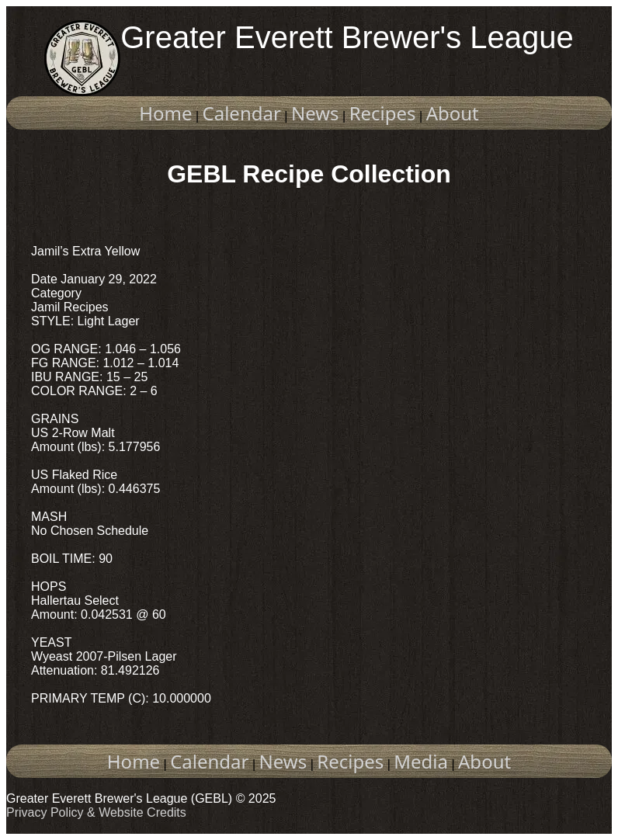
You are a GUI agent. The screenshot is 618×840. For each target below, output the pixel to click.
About (453, 113)
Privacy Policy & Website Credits (96, 812)
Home (165, 113)
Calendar (242, 113)
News (315, 113)
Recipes (383, 113)
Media (421, 761)
